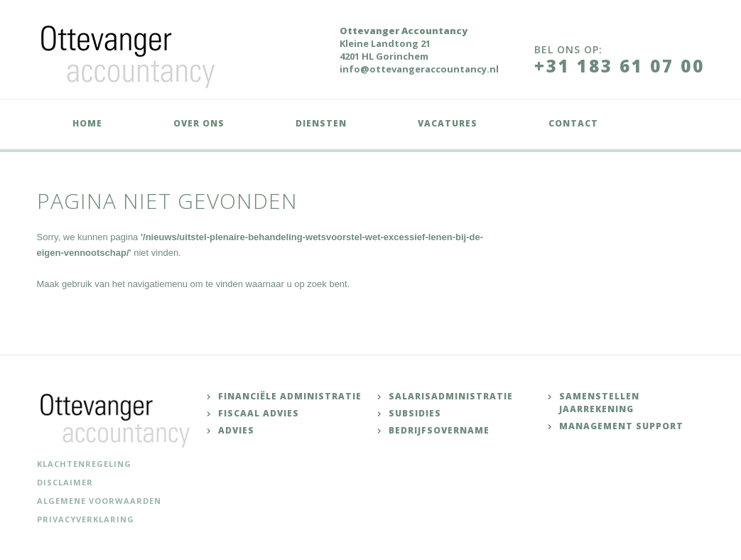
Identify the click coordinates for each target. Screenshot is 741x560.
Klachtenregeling (84, 464)
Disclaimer (65, 482)
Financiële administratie (290, 396)
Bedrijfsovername (439, 430)
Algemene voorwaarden (99, 501)
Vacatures (448, 123)
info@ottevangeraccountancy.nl (419, 69)
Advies (236, 430)
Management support (621, 426)
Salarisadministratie (451, 396)
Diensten (321, 123)
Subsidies (415, 413)
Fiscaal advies (259, 413)
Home (87, 123)
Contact (573, 123)
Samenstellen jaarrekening (599, 403)
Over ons (199, 123)
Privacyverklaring (86, 519)
